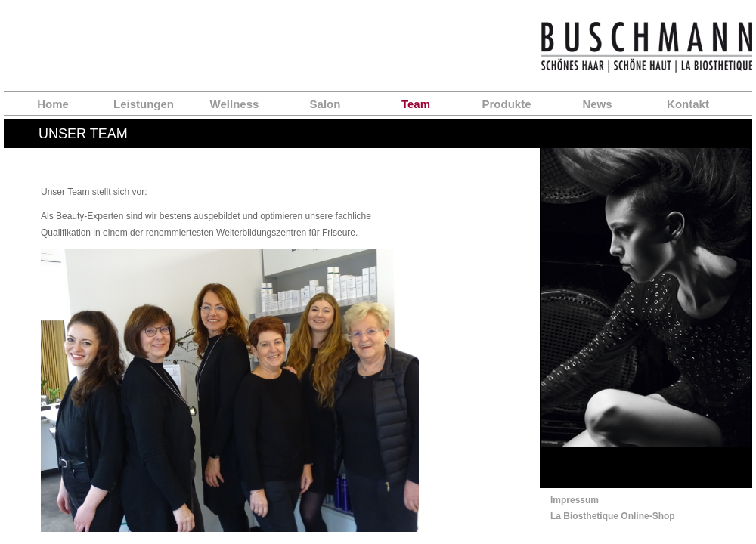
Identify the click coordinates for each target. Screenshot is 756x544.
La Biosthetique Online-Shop (613, 516)
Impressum (575, 500)
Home (53, 104)
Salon (325, 104)
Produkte (506, 104)
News (597, 104)
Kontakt (688, 104)
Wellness (235, 104)
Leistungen (144, 104)
